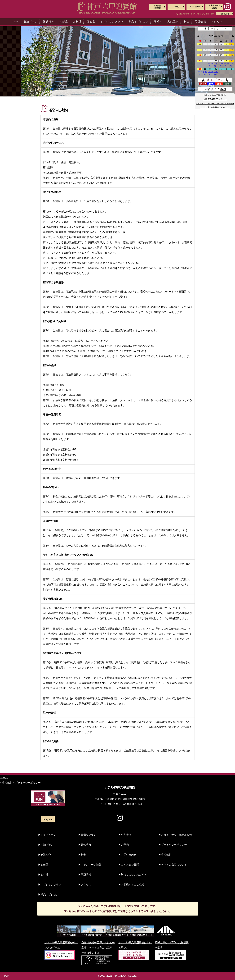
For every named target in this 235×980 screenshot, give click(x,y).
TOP (7, 976)
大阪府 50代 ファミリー (215, 99)
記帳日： (215, 95)
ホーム (4, 777)
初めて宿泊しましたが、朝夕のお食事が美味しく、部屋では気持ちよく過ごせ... (215, 105)
